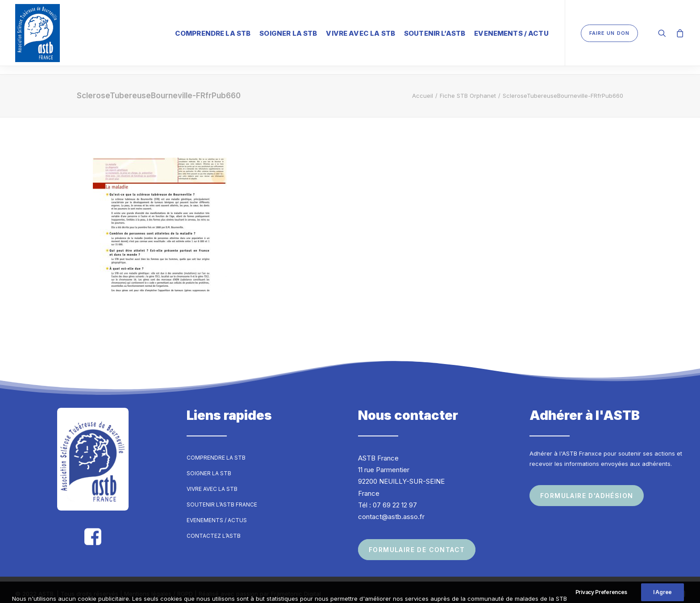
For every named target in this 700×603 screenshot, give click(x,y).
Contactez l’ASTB (214, 528)
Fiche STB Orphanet (468, 88)
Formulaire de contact (417, 542)
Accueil (423, 88)
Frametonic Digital (296, 586)
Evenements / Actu (511, 33)
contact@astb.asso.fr (391, 509)
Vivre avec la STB (360, 33)
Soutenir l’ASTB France (222, 496)
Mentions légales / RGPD (158, 586)
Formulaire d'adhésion (587, 488)
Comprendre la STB (213, 33)
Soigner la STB (288, 33)
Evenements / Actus (217, 512)
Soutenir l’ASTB (435, 33)
